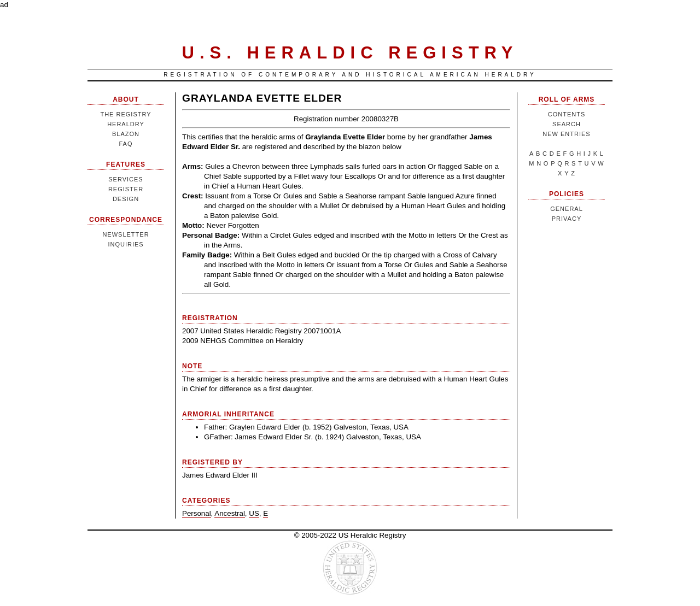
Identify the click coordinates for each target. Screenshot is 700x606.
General (567, 209)
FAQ (126, 144)
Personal (197, 513)
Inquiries (126, 244)
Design (126, 199)
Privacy (567, 219)
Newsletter (126, 234)
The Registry (126, 114)
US (254, 513)
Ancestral (230, 513)
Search (567, 124)
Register (126, 189)
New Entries (566, 134)
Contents (567, 114)
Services (126, 179)
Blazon (126, 134)
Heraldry (126, 124)
